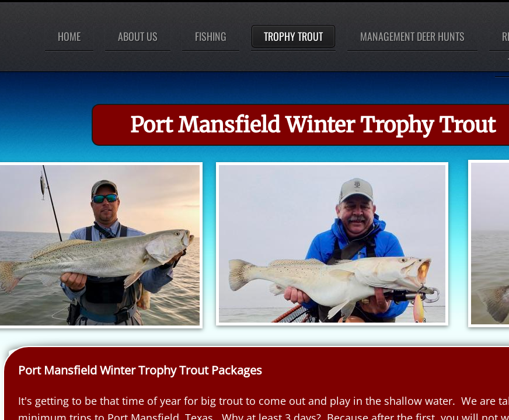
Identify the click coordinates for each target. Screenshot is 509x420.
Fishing (211, 36)
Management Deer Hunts (412, 36)
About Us (138, 36)
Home (69, 36)
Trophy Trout (293, 36)
